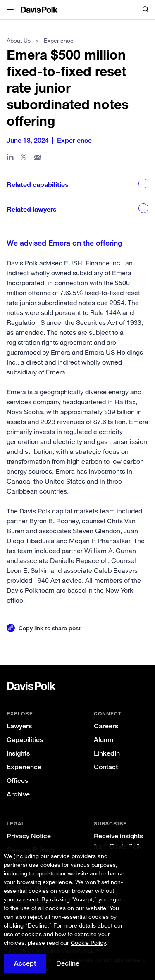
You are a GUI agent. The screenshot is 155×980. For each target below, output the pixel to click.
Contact (106, 767)
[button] (10, 10)
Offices (17, 781)
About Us (19, 40)
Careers (106, 726)
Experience (24, 767)
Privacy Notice (29, 836)
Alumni (104, 740)
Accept (25, 963)
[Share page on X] (24, 159)
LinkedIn (107, 753)
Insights (18, 753)
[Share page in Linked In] (10, 159)
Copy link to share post (50, 628)
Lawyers (19, 726)
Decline (68, 963)
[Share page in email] (37, 159)
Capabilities (25, 740)
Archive (18, 794)
